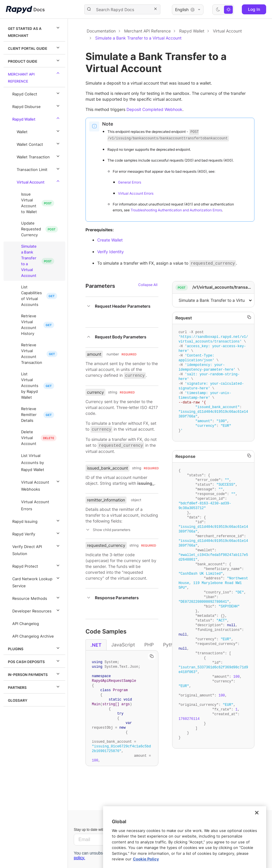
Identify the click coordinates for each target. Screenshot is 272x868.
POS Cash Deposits (35, 661)
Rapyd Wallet (37, 118)
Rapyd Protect (37, 565)
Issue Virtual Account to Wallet (29, 203)
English (188, 10)
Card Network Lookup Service (37, 581)
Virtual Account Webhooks (41, 485)
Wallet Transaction (39, 156)
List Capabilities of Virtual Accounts (31, 296)
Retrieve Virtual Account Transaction (32, 354)
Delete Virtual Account (29, 438)
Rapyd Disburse (37, 106)
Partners (35, 686)
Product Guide (35, 60)
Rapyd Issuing (37, 521)
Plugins (35, 648)
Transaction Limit (39, 169)
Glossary (18, 700)
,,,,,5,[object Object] (213, 300)
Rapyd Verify (37, 533)
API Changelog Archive (33, 636)
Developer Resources (37, 610)
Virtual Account (39, 181)
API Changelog (26, 624)
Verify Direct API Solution (37, 549)
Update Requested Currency (31, 229)
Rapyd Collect (37, 93)
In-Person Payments (35, 674)
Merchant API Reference (35, 77)
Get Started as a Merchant (35, 31)
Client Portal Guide (35, 47)
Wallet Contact (39, 143)
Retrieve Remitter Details (29, 415)
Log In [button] (254, 9)
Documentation (101, 31)
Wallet (39, 131)
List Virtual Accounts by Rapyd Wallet (30, 386)
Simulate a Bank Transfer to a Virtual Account (29, 261)
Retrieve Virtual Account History (29, 325)
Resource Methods (37, 598)
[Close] (257, 840)
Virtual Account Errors (35, 505)
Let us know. (217, 833)
